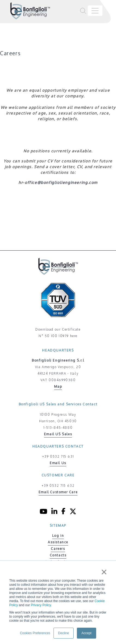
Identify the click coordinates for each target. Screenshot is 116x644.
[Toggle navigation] (95, 11)
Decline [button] (64, 633)
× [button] (104, 572)
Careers (58, 549)
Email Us (58, 463)
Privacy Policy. (41, 605)
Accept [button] (87, 633)
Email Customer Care (58, 492)
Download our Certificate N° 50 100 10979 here (58, 333)
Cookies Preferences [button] (35, 633)
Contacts (58, 555)
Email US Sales (58, 434)
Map (58, 386)
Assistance (58, 542)
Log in (58, 536)
